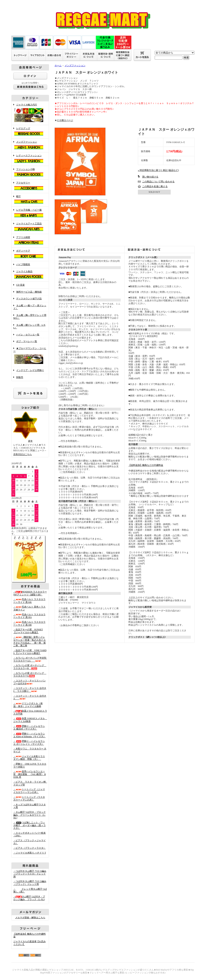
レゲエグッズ (30, 132)
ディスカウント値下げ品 (29, 299)
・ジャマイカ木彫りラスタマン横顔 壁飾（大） (29, 758)
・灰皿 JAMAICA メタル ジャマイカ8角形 (30, 720)
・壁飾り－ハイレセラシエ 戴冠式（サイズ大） (29, 728)
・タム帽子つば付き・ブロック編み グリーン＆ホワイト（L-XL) (30, 815)
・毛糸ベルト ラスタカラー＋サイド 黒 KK (29, 601)
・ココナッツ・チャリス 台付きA (30, 697)
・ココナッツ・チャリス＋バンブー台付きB (30, 682)
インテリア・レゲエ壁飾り (30, 370)
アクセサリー (30, 186)
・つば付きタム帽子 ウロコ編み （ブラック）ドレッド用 (30, 883)
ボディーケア (30, 254)
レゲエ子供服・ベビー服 (30, 213)
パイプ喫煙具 (23, 264)
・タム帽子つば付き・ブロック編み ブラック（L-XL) (29, 898)
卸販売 (20, 377)
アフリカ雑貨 (30, 241)
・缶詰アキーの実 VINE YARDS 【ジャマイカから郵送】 (30, 652)
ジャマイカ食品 (30, 275)
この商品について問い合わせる (158, 182)
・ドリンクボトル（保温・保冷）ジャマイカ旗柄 (28, 705)
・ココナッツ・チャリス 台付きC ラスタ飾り (30, 690)
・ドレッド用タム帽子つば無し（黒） (30, 890)
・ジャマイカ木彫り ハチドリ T (30, 853)
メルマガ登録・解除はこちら (30, 918)
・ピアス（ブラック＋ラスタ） (30, 848)
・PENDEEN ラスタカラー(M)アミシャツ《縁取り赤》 (30, 593)
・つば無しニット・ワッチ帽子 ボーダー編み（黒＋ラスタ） (30, 825)
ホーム (58, 66)
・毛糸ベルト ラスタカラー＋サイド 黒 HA (29, 616)
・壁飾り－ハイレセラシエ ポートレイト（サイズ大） (29, 743)
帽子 (30, 200)
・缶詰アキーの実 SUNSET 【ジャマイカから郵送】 (28, 631)
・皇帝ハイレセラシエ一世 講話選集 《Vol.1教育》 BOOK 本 (30, 774)
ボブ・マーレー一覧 (27, 341)
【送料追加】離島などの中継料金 (146, 465)
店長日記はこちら (23, 454)
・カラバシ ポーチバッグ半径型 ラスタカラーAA (31, 659)
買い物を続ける (150, 177)
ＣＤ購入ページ (65, 120)
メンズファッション (30, 145)
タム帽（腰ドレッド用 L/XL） (29, 326)
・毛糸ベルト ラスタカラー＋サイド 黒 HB (29, 623)
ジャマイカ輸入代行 (30, 113)
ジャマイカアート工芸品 (30, 227)
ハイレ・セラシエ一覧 (28, 335)
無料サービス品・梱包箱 (29, 292)
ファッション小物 (30, 173)
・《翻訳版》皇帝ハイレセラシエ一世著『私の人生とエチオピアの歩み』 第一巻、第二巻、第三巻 (30, 641)
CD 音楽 (20, 285)
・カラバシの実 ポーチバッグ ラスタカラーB (30, 667)
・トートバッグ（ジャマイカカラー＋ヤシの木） (29, 791)
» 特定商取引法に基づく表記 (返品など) (158, 170)
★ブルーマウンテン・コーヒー (30, 356)
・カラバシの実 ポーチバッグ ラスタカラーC (30, 675)
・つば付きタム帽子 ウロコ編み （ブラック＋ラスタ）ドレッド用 (30, 874)
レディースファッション (30, 159)
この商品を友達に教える (155, 186)
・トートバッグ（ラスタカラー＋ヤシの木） (29, 799)
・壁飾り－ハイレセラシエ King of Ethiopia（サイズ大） (30, 735)
